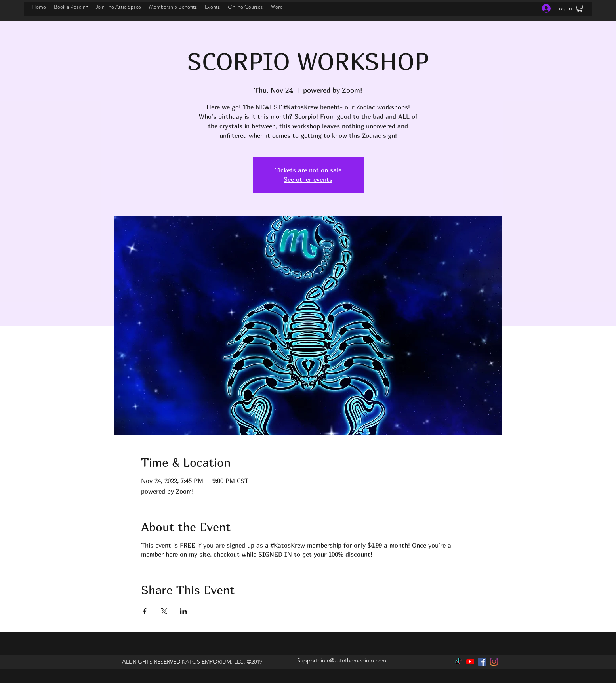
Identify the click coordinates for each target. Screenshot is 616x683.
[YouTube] (470, 662)
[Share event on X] (164, 611)
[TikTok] (458, 662)
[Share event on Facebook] (145, 611)
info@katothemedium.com (354, 660)
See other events (308, 179)
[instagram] (494, 662)
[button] (580, 8)
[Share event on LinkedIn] (184, 611)
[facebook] (482, 662)
